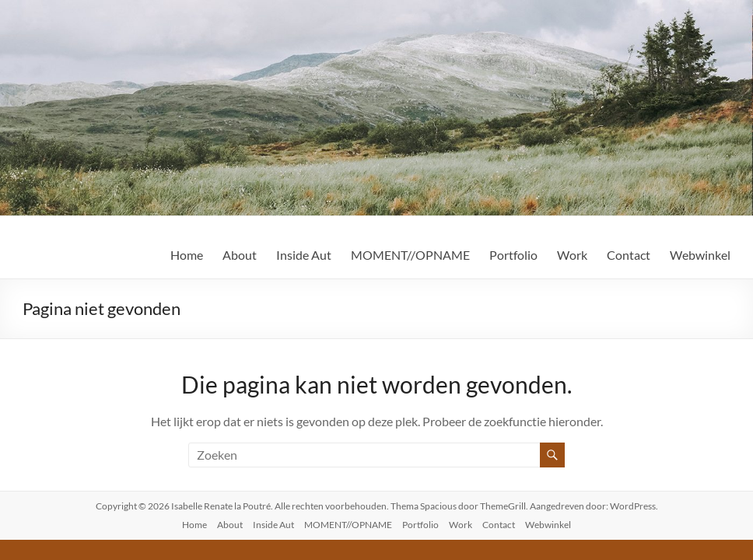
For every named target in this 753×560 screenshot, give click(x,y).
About (240, 255)
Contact (629, 255)
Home (187, 255)
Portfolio (513, 255)
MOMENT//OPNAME (410, 255)
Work (572, 255)
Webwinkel (700, 255)
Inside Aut (304, 255)
